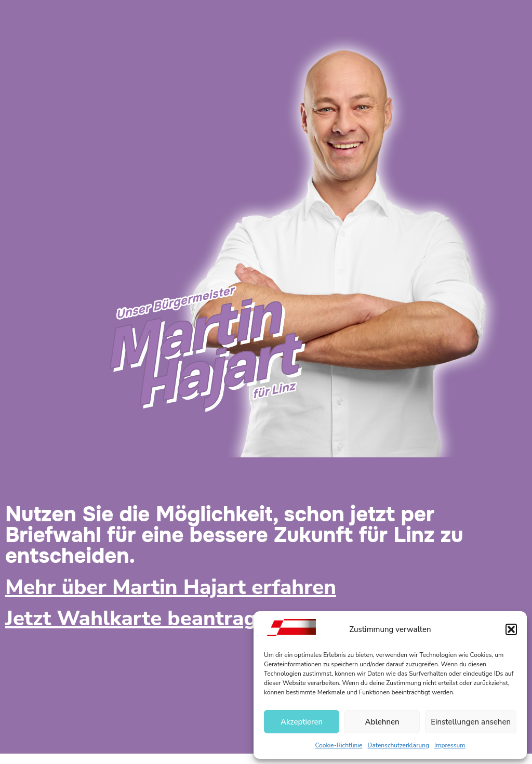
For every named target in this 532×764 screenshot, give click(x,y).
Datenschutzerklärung (399, 745)
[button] (511, 629)
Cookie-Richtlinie (338, 745)
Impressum (450, 745)
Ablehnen (382, 722)
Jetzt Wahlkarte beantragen (143, 618)
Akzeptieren (302, 722)
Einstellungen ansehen (471, 722)
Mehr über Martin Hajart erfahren (171, 587)
